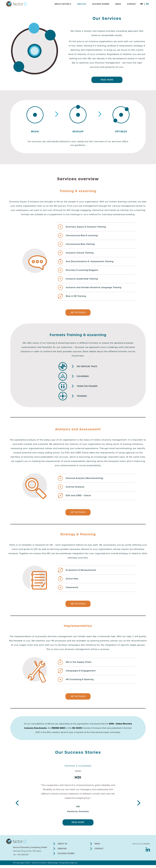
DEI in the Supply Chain (79, 664)
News (118, 4)
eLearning (83, 377)
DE (142, 4)
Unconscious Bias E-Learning (82, 236)
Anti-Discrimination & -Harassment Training (90, 262)
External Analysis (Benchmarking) (85, 479)
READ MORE (107, 80)
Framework (72, 589)
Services (82, 4)
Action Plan (72, 580)
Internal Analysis (75, 488)
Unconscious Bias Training (80, 245)
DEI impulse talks (87, 367)
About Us (62, 847)
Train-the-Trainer (87, 387)
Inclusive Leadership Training (82, 279)
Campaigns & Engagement (81, 673)
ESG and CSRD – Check (78, 496)
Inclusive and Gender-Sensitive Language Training (94, 288)
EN (147, 4)
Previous (17, 806)
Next (139, 806)
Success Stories (101, 4)
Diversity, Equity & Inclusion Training (86, 227)
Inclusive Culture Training (80, 253)
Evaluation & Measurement (81, 572)
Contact (132, 4)
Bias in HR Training (76, 297)
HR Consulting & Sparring (80, 681)
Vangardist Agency (68, 866)
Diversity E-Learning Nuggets (82, 271)
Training (82, 397)
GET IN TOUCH (78, 313)
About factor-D (63, 4)
